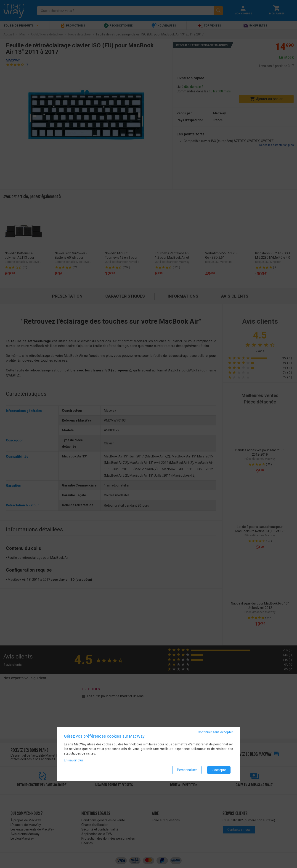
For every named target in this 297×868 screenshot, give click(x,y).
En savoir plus (74, 761)
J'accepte (219, 770)
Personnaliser (187, 770)
